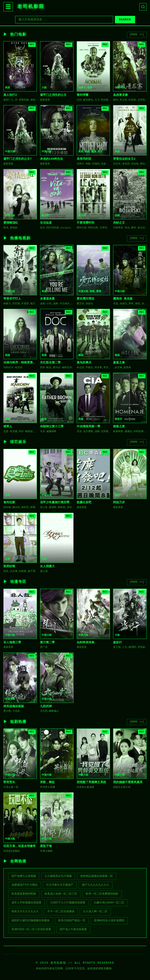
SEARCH (125, 20)
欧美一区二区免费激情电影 (102, 894)
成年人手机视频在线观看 (26, 903)
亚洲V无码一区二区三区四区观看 (31, 929)
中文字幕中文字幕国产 (60, 885)
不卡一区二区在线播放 (61, 912)
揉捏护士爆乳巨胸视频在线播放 (31, 921)
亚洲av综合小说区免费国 (109, 921)
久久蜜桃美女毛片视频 (58, 876)
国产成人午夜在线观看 (73, 929)
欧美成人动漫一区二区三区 (61, 894)
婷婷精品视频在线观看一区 (97, 876)
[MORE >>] (137, 35)
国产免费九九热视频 (24, 876)
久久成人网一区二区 (95, 912)
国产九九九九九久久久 (95, 885)
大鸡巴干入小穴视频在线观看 (68, 903)
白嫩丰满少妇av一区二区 (109, 903)
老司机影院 (31, 7)
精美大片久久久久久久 (25, 912)
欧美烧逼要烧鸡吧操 (24, 894)
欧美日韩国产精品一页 (72, 921)
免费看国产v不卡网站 (25, 885)
